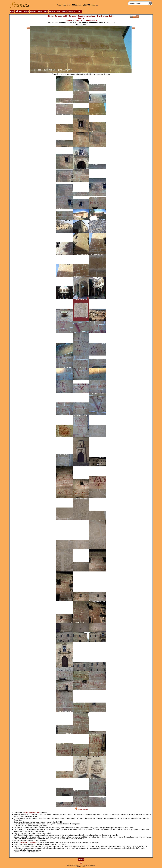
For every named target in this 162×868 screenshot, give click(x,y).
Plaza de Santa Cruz (32, 813)
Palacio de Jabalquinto (30, 843)
